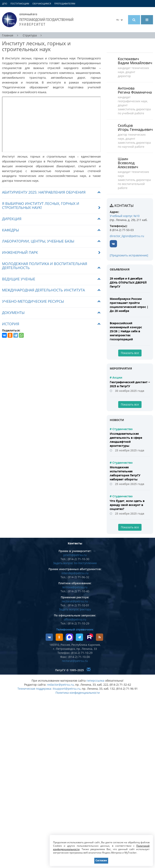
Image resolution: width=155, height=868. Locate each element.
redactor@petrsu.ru (60, 685)
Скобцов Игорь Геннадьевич (135, 127)
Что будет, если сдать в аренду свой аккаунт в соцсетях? (127, 505)
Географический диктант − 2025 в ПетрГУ (130, 384)
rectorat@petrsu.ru (75, 601)
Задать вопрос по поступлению (75, 563)
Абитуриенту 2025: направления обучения (44, 192)
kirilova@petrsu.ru (75, 587)
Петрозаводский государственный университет (38, 20)
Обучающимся (42, 4)
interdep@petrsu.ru (75, 573)
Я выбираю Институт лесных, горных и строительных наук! (41, 205)
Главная (8, 35)
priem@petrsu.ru (75, 555)
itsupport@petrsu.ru (67, 689)
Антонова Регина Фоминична (135, 90)
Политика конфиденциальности (78, 693)
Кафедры (10, 230)
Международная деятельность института (43, 290)
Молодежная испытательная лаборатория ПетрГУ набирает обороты (125, 473)
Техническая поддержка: (35, 689)
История (11, 324)
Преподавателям (65, 4)
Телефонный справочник (75, 629)
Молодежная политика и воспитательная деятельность (45, 266)
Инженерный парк (20, 252)
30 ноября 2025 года (130, 391)
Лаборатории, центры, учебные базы (38, 241)
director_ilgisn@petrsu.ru (127, 236)
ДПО (5, 4)
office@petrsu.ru (75, 619)
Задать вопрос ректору (75, 609)
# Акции (116, 377)
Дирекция (12, 219)
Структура (30, 35)
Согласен (101, 860)
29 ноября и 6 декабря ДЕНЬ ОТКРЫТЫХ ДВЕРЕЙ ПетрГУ (128, 282)
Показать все (130, 353)
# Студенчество (121, 429)
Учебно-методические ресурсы (33, 301)
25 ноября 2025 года (130, 450)
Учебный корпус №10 (125, 216)
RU (120, 20)
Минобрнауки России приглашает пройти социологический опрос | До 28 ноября (129, 305)
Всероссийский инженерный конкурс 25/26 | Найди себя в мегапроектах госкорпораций (126, 331)
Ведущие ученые (19, 279)
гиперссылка (95, 681)
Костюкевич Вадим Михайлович (135, 61)
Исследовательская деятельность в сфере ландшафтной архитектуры (126, 440)
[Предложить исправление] (129, 255)
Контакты (124, 205)
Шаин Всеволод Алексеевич (128, 163)
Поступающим (20, 4)
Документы (13, 313)
